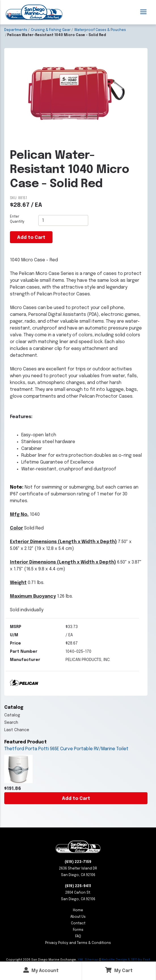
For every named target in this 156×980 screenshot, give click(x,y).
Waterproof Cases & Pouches (100, 30)
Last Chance (17, 730)
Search (11, 723)
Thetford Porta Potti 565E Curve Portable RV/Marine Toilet (66, 749)
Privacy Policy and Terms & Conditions (78, 943)
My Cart (119, 970)
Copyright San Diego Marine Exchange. (42, 960)
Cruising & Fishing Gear (51, 30)
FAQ (78, 937)
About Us (78, 917)
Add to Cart (76, 799)
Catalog (12, 715)
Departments (16, 30)
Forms (78, 930)
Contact (78, 923)
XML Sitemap (88, 960)
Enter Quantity (17, 219)
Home (78, 910)
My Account (41, 970)
